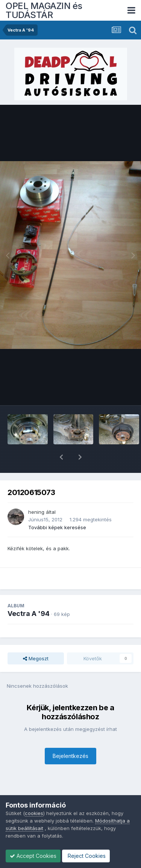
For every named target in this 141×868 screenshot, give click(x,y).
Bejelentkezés (70, 736)
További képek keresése (57, 508)
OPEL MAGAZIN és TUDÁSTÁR (44, 10)
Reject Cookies (86, 856)
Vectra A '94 (29, 594)
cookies (34, 813)
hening (36, 492)
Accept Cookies (33, 856)
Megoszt (36, 639)
